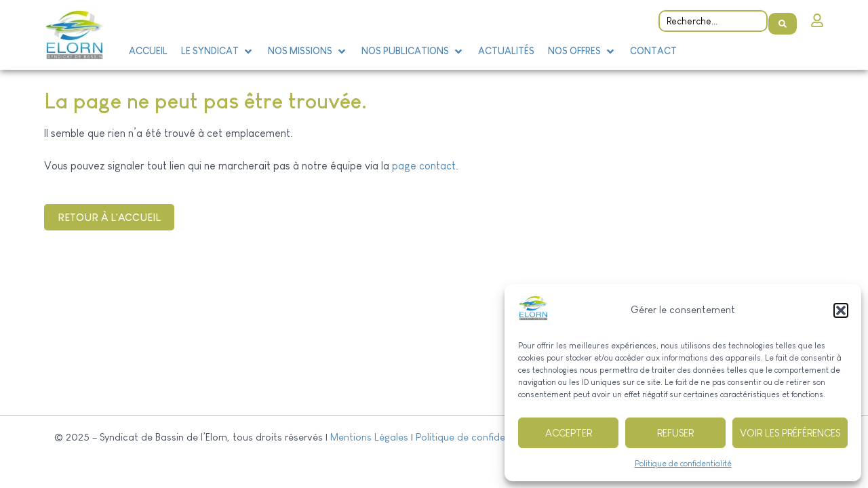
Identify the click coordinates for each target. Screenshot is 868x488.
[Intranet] (817, 17)
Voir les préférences (790, 433)
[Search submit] (783, 18)
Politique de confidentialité (683, 464)
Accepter (569, 433)
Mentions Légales (369, 437)
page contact (424, 166)
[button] (841, 310)
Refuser (675, 433)
